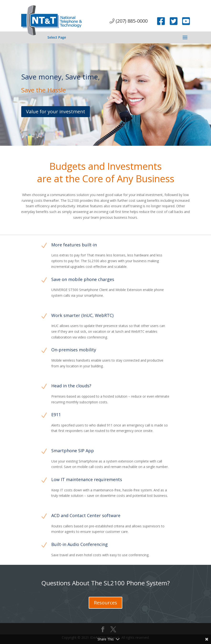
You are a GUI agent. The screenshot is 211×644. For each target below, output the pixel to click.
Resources (105, 603)
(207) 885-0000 (129, 21)
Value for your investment (56, 112)
